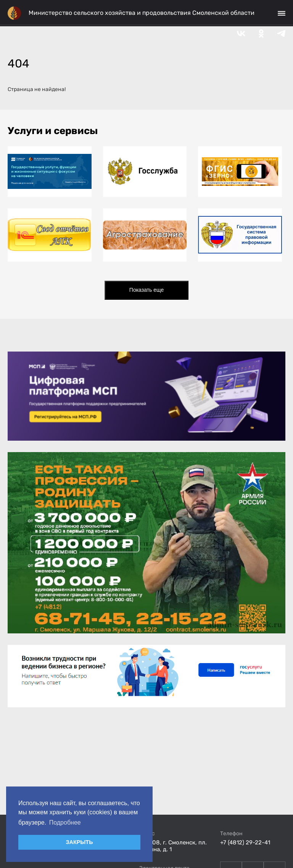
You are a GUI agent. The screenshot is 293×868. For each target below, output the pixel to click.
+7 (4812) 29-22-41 (245, 842)
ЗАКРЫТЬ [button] (79, 842)
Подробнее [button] (65, 822)
